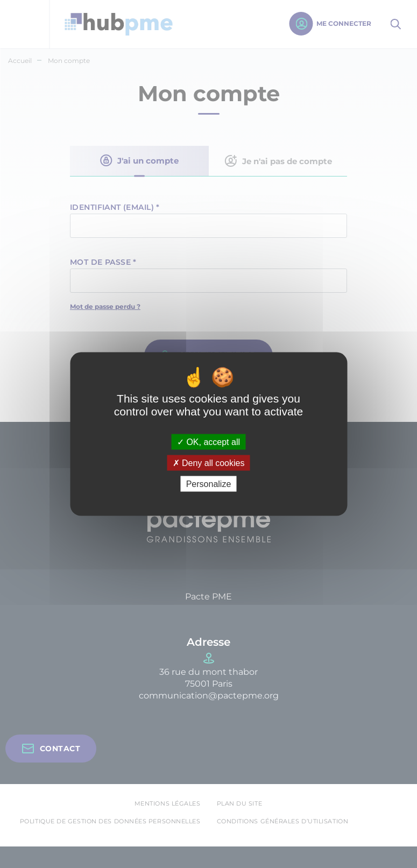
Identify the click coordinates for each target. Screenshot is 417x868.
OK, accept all (208, 442)
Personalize (209, 484)
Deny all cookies (209, 463)
